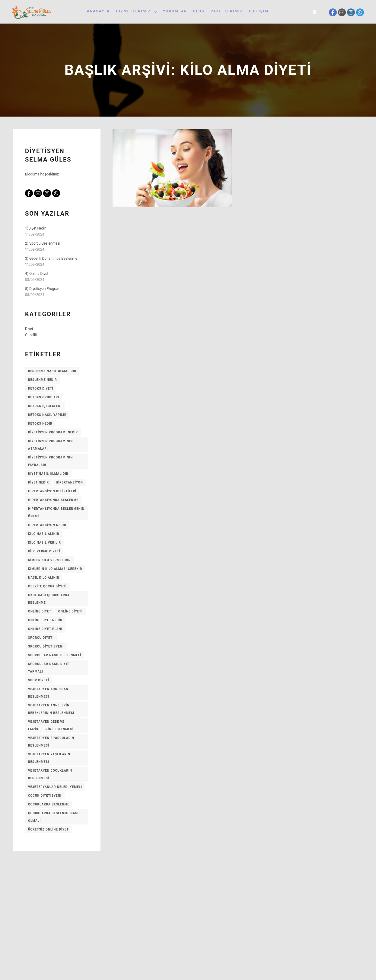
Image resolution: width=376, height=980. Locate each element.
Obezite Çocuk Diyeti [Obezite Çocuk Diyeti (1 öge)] (47, 588)
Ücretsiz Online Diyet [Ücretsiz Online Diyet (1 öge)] (48, 831)
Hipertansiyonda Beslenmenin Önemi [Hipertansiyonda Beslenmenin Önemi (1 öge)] (56, 514)
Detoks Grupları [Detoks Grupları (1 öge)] (44, 398)
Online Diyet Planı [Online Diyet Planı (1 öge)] (45, 630)
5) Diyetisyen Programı (43, 290)
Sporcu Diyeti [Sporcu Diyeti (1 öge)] (41, 639)
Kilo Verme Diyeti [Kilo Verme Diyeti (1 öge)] (44, 553)
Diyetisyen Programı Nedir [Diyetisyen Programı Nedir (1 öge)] (53, 434)
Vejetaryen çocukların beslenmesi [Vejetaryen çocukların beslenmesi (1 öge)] (50, 776)
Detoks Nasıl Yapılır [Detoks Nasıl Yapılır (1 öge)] (47, 416)
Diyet (29, 330)
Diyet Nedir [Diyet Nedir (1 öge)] (38, 484)
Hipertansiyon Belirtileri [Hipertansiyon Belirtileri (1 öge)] (52, 492)
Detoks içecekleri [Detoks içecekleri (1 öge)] (45, 407)
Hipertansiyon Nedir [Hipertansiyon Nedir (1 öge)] (47, 526)
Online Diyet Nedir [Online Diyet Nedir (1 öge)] (45, 621)
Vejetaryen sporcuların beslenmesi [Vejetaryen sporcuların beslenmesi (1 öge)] (51, 743)
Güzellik (31, 336)
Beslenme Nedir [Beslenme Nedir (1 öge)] (43, 381)
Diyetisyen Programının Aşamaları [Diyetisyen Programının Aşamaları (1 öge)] (50, 446)
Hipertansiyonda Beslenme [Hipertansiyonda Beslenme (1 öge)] (53, 501)
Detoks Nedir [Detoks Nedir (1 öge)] (40, 425)
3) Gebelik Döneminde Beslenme (51, 260)
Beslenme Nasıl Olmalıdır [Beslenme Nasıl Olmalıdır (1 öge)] (52, 372)
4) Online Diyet (37, 275)
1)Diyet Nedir (35, 230)
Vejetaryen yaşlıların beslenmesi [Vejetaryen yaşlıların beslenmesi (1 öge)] (49, 759)
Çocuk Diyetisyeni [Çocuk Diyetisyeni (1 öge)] (45, 797)
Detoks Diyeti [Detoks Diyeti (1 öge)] (41, 390)
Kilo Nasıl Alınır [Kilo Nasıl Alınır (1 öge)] (44, 535)
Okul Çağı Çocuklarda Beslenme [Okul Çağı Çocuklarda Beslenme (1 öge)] (49, 600)
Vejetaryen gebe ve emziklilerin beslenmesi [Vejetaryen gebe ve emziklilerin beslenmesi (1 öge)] (51, 727)
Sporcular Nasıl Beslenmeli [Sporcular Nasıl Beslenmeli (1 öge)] (55, 656)
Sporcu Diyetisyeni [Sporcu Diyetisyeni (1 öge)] (46, 648)
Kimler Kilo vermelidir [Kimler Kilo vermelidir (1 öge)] (49, 561)
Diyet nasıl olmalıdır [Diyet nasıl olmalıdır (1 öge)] (48, 475)
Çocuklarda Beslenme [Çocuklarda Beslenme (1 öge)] (49, 806)
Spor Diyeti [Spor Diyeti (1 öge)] (39, 681)
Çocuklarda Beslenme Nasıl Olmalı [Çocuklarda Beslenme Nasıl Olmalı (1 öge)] (54, 818)
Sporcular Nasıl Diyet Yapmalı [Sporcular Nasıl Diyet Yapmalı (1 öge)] (49, 669)
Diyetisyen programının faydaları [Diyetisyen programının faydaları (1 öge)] (50, 462)
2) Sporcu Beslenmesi (43, 245)
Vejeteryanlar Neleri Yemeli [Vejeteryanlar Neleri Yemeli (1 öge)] (55, 788)
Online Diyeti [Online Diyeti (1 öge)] (70, 613)
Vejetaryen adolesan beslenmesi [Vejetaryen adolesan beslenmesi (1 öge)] (48, 694)
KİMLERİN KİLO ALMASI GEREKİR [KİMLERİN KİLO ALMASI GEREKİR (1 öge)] (55, 570)
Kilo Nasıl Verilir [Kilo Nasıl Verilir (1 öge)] (45, 544)
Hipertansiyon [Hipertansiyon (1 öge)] (69, 484)
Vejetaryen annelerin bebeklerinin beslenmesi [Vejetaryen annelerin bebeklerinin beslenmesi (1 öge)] (51, 710)
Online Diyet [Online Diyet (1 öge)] (40, 613)
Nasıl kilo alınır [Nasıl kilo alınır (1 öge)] (44, 579)
